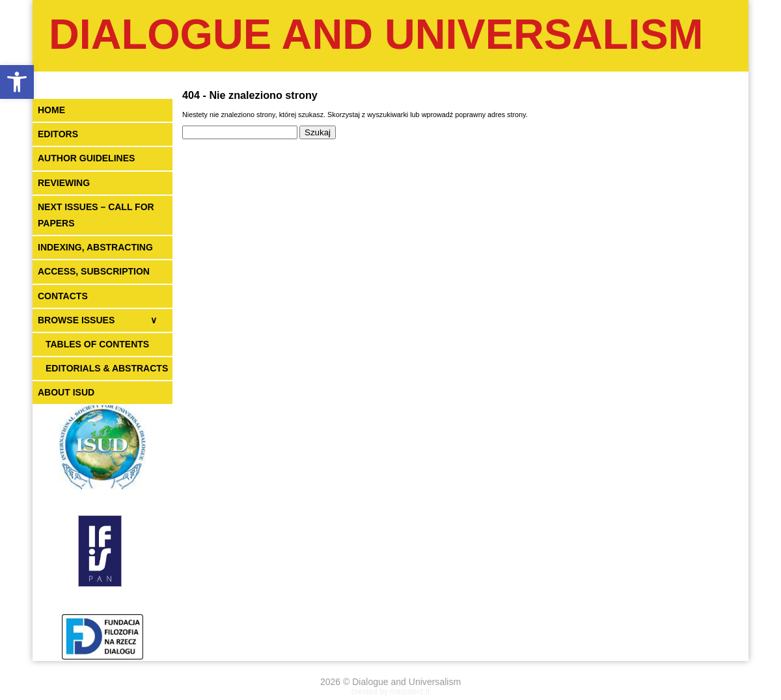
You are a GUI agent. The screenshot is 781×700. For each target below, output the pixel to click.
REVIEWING (64, 183)
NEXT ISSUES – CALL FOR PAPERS (96, 215)
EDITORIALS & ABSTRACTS (107, 368)
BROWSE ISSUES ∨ (97, 320)
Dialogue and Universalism (376, 34)
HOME (51, 110)
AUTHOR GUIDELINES (86, 158)
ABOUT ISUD (66, 392)
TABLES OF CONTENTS (97, 344)
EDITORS (58, 134)
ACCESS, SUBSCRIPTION (94, 271)
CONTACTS (63, 296)
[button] (17, 82)
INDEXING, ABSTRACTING (95, 247)
